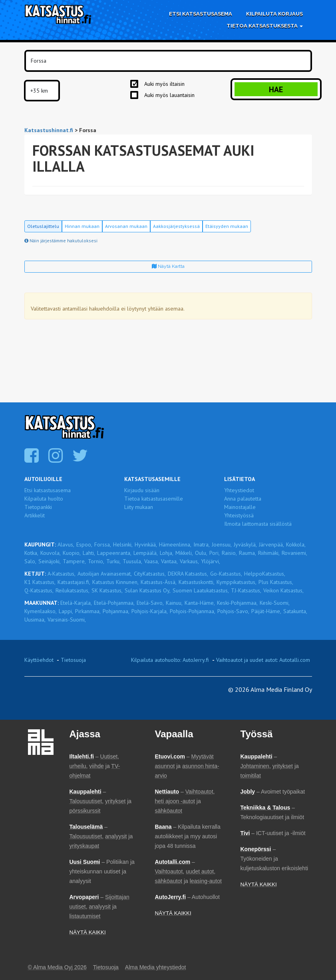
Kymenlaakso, (41, 611)
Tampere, (74, 561)
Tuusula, (132, 561)
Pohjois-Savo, (233, 611)
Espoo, (84, 544)
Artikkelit (35, 515)
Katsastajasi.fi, (74, 582)
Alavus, (66, 544)
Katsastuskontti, (197, 582)
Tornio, (96, 561)
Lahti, (89, 553)
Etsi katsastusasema (201, 14)
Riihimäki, (269, 553)
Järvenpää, (271, 544)
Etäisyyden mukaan (227, 226)
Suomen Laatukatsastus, (201, 590)
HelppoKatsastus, (265, 574)
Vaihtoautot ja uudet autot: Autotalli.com (263, 660)
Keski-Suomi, (275, 603)
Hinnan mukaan (82, 226)
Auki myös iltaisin (164, 84)
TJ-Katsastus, (246, 590)
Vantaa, (169, 561)
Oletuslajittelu (43, 226)
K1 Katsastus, (40, 582)
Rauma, (248, 553)
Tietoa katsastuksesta (265, 26)
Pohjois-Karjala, (150, 611)
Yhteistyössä (239, 515)
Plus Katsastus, (276, 582)
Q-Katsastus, (39, 590)
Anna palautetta (243, 499)
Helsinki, (123, 544)
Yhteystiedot (239, 490)
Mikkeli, (184, 553)
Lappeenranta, (114, 553)
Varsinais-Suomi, (67, 620)
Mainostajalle (240, 507)
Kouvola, (51, 553)
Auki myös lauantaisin (169, 95)
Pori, (215, 553)
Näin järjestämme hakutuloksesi (61, 241)
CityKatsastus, (150, 574)
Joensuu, (222, 544)
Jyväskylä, (245, 544)
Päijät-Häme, (266, 611)
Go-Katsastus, (226, 574)
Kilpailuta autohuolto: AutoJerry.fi (170, 660)
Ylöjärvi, (211, 561)
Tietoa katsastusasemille (154, 499)
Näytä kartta (168, 266)
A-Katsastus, (62, 574)
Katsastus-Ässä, (159, 582)
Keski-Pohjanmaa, (237, 603)
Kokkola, (296, 544)
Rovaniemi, (294, 553)
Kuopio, (72, 553)
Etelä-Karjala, (76, 603)
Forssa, (103, 544)
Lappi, (66, 611)
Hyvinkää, (146, 544)
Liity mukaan (139, 507)
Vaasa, (152, 561)
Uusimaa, (35, 620)
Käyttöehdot (39, 660)
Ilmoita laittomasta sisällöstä (258, 524)
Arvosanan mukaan (126, 226)
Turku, (113, 561)
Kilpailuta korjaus (274, 14)
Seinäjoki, (50, 561)
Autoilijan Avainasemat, (105, 574)
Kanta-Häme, (200, 603)
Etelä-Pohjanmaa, (114, 603)
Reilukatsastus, (73, 590)
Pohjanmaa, (116, 611)
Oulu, (201, 553)
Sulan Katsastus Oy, (148, 590)
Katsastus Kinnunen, (115, 582)
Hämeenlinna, (175, 544)
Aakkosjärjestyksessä (176, 226)
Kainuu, (174, 603)
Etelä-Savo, (150, 603)
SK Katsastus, (107, 590)
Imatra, (202, 544)
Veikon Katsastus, (283, 590)
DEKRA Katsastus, (188, 574)
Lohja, (167, 553)
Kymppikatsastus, (237, 582)
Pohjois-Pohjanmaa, (193, 611)
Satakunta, (295, 611)
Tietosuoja (73, 660)
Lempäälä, (146, 553)
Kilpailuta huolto (44, 499)
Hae (276, 89)
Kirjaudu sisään (142, 490)
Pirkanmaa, (88, 611)
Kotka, (31, 553)
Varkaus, (189, 561)
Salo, (30, 561)
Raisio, (229, 553)
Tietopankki (38, 507)
